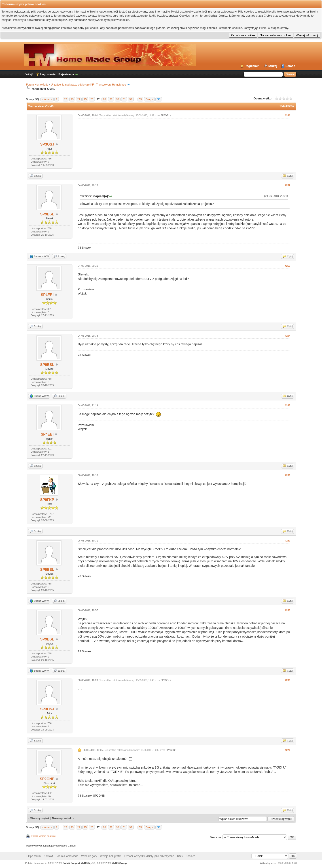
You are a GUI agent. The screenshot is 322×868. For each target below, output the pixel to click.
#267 (288, 541)
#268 (288, 610)
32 (131, 99)
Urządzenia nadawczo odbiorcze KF (72, 85)
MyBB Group (119, 863)
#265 (288, 405)
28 (104, 99)
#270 (288, 750)
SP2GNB (47, 779)
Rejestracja (66, 74)
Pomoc (290, 66)
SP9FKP (47, 500)
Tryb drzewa (287, 106)
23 (72, 99)
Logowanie (48, 74)
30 (118, 99)
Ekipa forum (34, 856)
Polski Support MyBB (75, 863)
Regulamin (252, 66)
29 (111, 99)
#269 (288, 680)
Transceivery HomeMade (111, 85)
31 (124, 99)
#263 (288, 266)
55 (140, 99)
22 (66, 99)
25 (85, 99)
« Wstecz (47, 99)
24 (79, 99)
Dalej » (149, 99)
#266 (288, 475)
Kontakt (48, 856)
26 (92, 99)
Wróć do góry (89, 856)
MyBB (92, 863)
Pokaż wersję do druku (44, 836)
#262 (288, 185)
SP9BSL (47, 214)
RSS (180, 856)
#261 (288, 115)
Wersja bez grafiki (111, 856)
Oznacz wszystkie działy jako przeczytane (149, 856)
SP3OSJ (47, 144)
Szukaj (272, 66)
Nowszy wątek (62, 818)
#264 (288, 336)
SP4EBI (47, 295)
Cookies (190, 856)
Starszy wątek (40, 818)
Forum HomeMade (37, 85)
